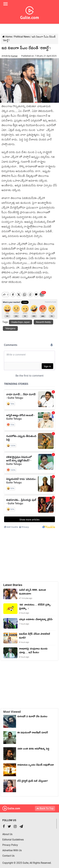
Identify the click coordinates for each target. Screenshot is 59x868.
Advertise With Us (12, 848)
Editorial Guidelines (13, 837)
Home (7, 37)
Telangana (10, 326)
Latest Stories (13, 582)
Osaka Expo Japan (21, 319)
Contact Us (8, 853)
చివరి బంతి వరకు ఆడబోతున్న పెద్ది (33, 747)
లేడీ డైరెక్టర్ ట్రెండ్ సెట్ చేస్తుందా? (33, 779)
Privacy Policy (10, 842)
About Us (7, 832)
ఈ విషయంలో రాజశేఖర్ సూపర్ (33, 730)
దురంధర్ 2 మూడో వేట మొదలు (32, 714)
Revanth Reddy (43, 319)
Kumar (14, 56)
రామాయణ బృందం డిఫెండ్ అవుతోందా (36, 763)
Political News (22, 37)
